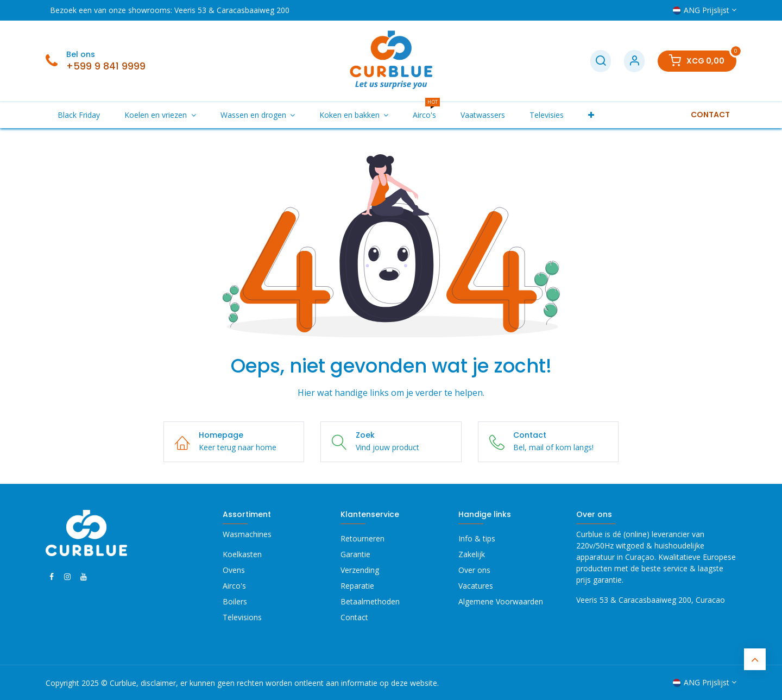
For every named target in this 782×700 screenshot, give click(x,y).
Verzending (360, 570)
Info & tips (477, 538)
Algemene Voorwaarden (501, 601)
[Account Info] (634, 61)
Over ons (474, 570)
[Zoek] (601, 61)
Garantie (355, 554)
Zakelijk (472, 554)
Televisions (242, 617)
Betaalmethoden (370, 601)
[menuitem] (79, 115)
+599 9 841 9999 (106, 66)
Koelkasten (242, 554)
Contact (354, 617)
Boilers (235, 601)
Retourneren (362, 538)
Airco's (234, 586)
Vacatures (476, 586)
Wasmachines (247, 534)
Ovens (234, 570)
